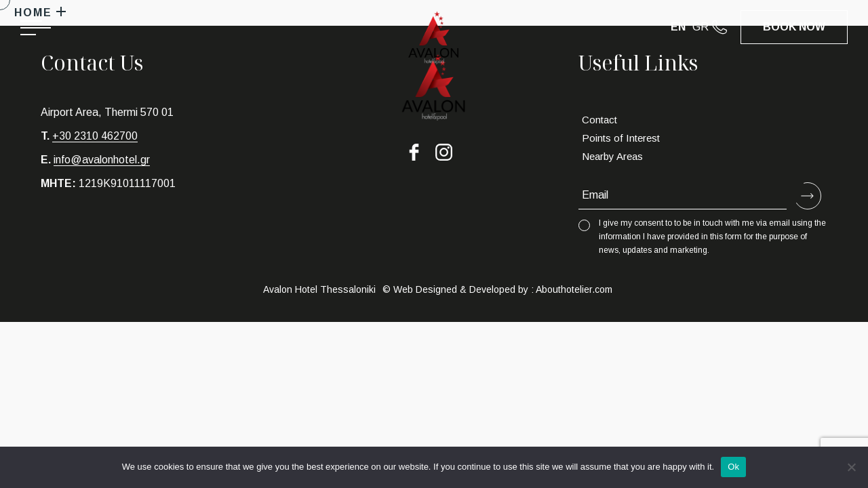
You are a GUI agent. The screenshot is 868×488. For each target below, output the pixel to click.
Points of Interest (621, 138)
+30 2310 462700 (95, 136)
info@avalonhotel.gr (102, 160)
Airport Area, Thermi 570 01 (107, 112)
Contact (599, 120)
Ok (733, 467)
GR (701, 27)
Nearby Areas (612, 156)
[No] (851, 467)
